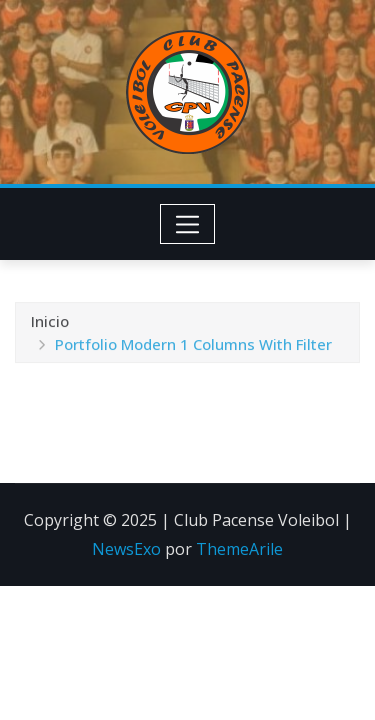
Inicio (50, 328)
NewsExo (126, 549)
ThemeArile (239, 549)
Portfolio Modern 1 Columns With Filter (193, 351)
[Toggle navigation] (187, 224)
